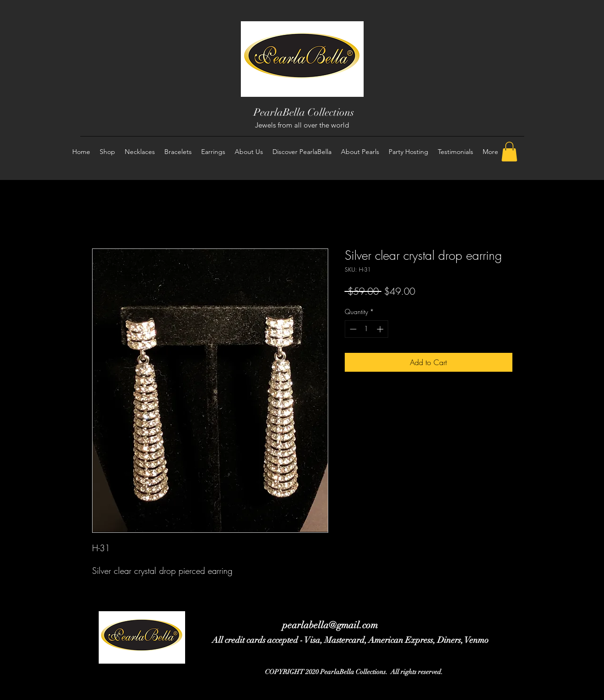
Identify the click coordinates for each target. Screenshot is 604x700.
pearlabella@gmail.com (330, 625)
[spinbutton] (366, 329)
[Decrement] (352, 329)
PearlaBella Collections (304, 112)
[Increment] (381, 329)
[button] (509, 152)
